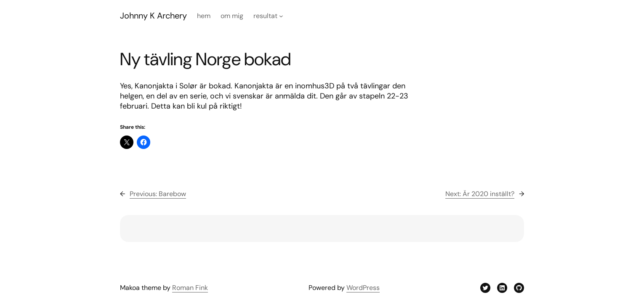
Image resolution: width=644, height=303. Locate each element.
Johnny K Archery (153, 16)
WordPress (363, 288)
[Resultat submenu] (281, 16)
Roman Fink (190, 288)
